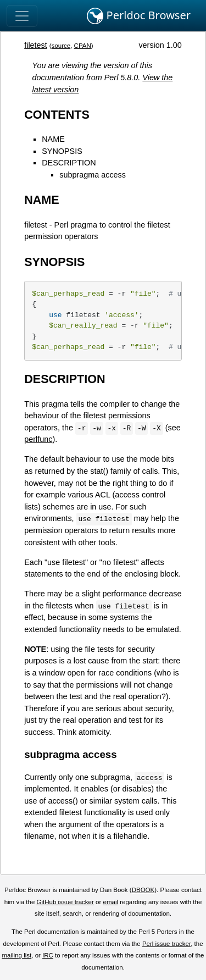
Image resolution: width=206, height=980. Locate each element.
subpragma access (93, 175)
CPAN (83, 46)
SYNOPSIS (62, 151)
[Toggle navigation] (22, 16)
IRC (48, 955)
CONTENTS (57, 115)
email (110, 902)
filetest (36, 45)
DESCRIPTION (69, 163)
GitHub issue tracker (65, 902)
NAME (53, 139)
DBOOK (143, 890)
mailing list (16, 955)
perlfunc (38, 439)
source (61, 46)
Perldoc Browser (139, 16)
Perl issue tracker (166, 944)
